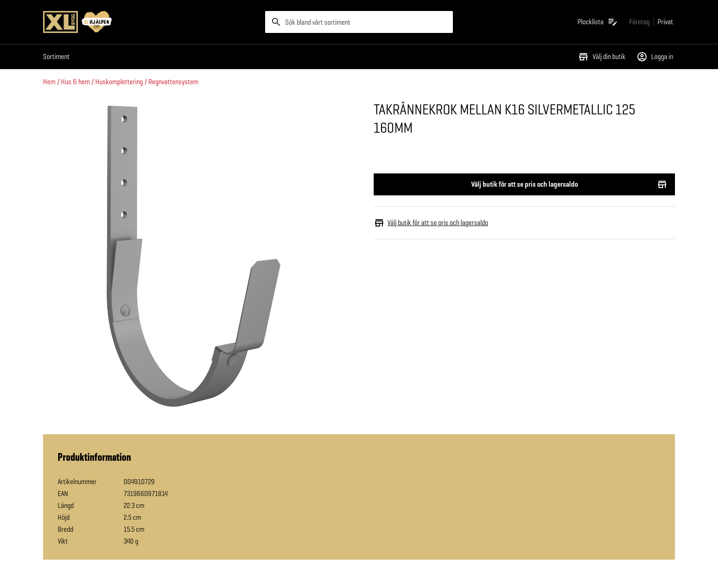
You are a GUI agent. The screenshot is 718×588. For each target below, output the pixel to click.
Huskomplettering (119, 82)
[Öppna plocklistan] (598, 22)
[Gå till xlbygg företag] (639, 22)
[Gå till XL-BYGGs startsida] (150, 22)
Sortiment (56, 57)
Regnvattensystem (173, 82)
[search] (359, 22)
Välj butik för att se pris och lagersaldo (524, 184)
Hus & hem (75, 82)
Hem (49, 82)
